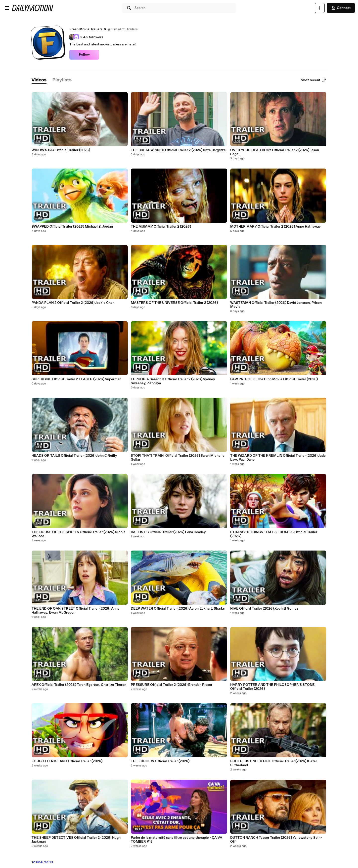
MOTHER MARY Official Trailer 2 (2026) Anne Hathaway (275, 227)
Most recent (313, 80)
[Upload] (320, 8)
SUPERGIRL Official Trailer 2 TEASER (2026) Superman (76, 379)
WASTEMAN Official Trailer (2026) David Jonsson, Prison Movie (276, 305)
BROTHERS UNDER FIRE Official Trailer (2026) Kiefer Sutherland (274, 763)
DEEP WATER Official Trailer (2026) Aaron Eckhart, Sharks (178, 609)
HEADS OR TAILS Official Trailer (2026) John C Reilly (74, 456)
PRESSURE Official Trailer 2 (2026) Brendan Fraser (172, 685)
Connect (341, 8)
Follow (84, 55)
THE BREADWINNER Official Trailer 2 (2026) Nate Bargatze (178, 150)
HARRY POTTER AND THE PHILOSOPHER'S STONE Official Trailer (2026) (272, 687)
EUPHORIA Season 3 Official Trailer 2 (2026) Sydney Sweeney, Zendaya (173, 381)
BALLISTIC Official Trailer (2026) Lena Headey (168, 532)
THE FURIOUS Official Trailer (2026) (160, 761)
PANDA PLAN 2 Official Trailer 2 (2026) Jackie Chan (73, 303)
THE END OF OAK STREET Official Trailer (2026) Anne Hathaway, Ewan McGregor (76, 611)
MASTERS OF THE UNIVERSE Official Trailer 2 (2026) (174, 303)
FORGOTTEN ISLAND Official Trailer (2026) (67, 761)
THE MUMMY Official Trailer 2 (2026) (161, 227)
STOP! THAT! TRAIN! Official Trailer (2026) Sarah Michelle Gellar (178, 458)
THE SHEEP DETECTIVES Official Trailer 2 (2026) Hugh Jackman (76, 840)
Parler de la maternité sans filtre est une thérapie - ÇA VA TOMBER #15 (177, 840)
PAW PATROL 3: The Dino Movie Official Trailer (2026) (274, 379)
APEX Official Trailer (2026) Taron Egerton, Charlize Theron (79, 685)
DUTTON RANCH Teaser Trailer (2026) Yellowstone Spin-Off (276, 840)
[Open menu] (7, 8)
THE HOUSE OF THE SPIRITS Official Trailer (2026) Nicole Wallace (79, 534)
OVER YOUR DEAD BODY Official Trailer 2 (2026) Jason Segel (275, 152)
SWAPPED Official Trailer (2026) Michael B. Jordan (72, 227)
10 (51, 862)
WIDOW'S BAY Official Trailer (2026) (61, 150)
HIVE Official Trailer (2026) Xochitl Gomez (264, 609)
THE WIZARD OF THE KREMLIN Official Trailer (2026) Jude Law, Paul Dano (278, 458)
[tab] (39, 80)
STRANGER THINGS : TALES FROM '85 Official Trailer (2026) (274, 534)
